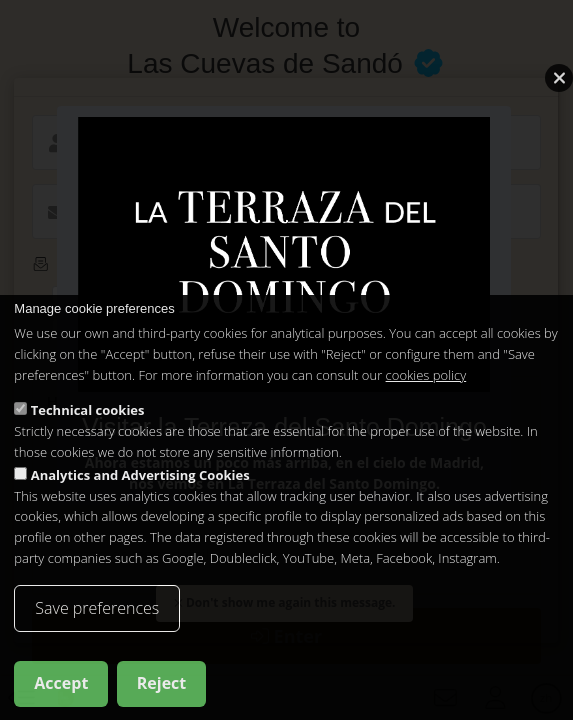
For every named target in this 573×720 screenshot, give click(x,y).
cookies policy (426, 376)
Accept (61, 684)
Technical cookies (88, 411)
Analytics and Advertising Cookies (140, 476)
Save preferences (97, 609)
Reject (162, 684)
